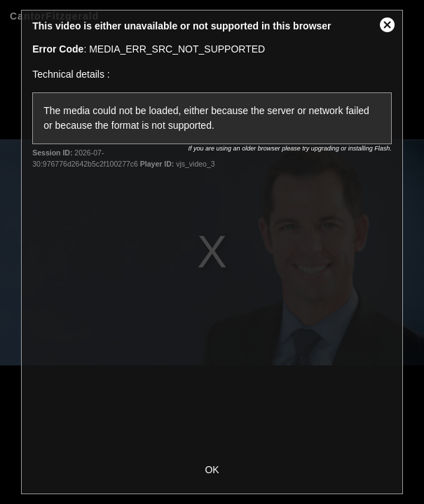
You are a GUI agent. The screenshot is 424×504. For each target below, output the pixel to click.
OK (212, 470)
